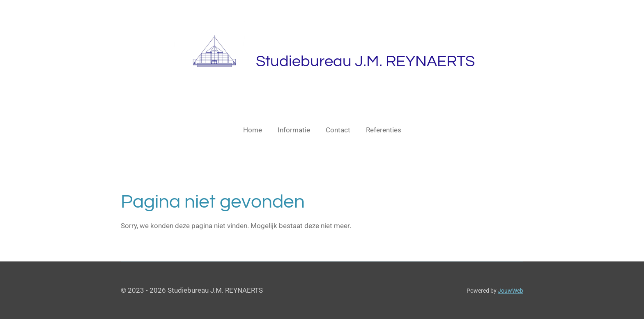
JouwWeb (511, 291)
